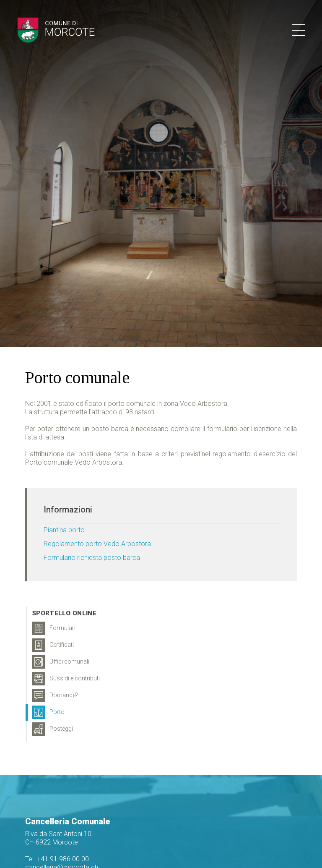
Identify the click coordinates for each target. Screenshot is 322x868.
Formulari (54, 628)
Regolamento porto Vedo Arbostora (97, 544)
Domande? (55, 695)
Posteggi (52, 729)
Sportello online (64, 613)
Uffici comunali (61, 662)
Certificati (53, 645)
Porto (48, 712)
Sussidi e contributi (66, 679)
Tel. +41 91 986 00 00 (57, 859)
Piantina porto (64, 530)
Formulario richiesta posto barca (92, 558)
